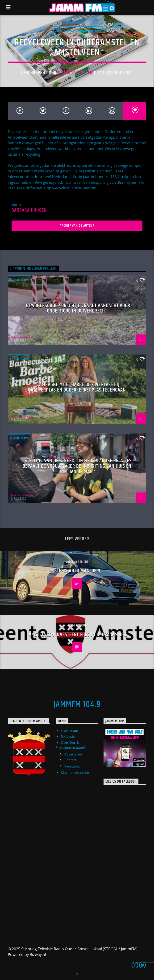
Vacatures (72, 766)
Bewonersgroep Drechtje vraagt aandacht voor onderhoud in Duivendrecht (78, 308)
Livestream (69, 731)
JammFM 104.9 (77, 705)
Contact (70, 760)
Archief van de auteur (77, 226)
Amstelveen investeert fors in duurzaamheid (78, 635)
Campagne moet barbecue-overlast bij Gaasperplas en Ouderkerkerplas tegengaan (77, 387)
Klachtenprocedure (76, 773)
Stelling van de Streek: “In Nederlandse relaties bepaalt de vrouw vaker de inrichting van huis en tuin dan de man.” (77, 466)
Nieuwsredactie (22, 337)
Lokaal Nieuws (88, 31)
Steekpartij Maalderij (78, 571)
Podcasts (68, 736)
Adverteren (73, 754)
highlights (62, 31)
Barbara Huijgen (75, 73)
